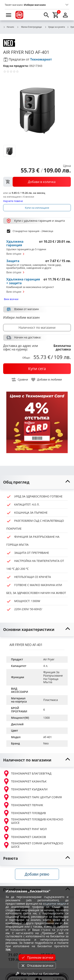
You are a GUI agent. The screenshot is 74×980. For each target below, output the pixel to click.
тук (8, 949)
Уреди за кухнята (55, 27)
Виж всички (11, 299)
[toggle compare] (20, 380)
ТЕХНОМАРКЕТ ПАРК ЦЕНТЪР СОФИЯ (32, 797)
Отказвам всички (37, 966)
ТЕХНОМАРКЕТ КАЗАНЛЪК (25, 781)
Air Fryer (49, 659)
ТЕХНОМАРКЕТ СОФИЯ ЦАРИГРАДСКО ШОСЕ (33, 845)
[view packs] (37, 182)
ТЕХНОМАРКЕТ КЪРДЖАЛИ (25, 789)
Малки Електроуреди (29, 27)
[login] (65, 15)
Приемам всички (37, 957)
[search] (46, 15)
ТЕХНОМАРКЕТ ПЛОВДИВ (24, 813)
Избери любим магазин (21, 317)
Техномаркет (41, 59)
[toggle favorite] (47, 380)
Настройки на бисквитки (37, 974)
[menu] (9, 15)
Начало (9, 27)
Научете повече (13, 201)
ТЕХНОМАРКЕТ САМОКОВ (25, 837)
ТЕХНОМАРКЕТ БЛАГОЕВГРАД (27, 774)
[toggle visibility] (37, 482)
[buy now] (37, 369)
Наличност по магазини (37, 328)
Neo (46, 743)
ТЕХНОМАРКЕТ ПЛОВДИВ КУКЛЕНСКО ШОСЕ (33, 821)
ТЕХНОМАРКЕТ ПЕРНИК (23, 805)
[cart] (56, 15)
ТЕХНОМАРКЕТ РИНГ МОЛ (25, 829)
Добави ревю (37, 874)
